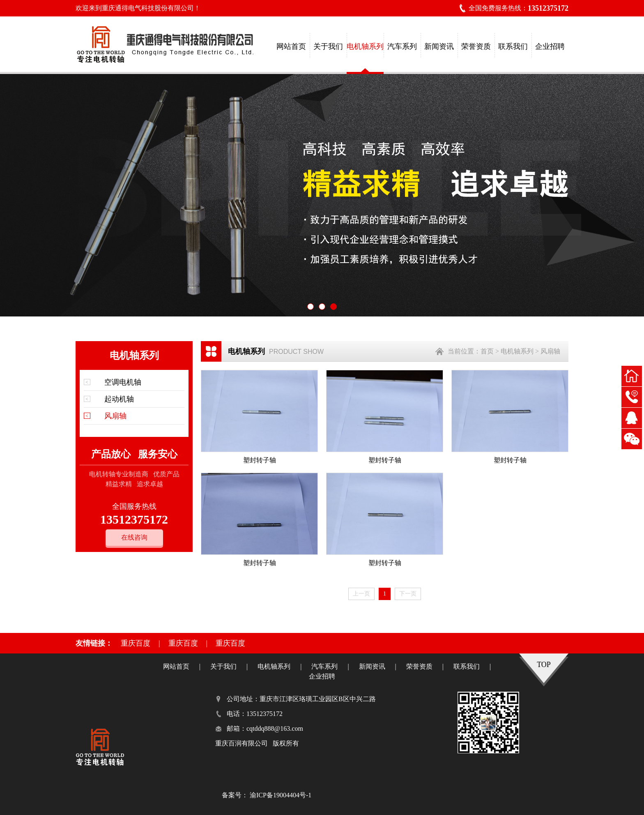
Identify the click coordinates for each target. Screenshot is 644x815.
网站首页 (291, 46)
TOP (544, 665)
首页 (487, 351)
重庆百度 (136, 643)
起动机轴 (119, 399)
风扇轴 (115, 416)
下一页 (408, 594)
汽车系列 (402, 46)
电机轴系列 (365, 46)
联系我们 (513, 46)
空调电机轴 (123, 382)
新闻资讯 (439, 46)
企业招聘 (550, 46)
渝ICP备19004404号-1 (281, 795)
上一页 (361, 594)
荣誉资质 (476, 46)
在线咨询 (134, 537)
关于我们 (328, 46)
